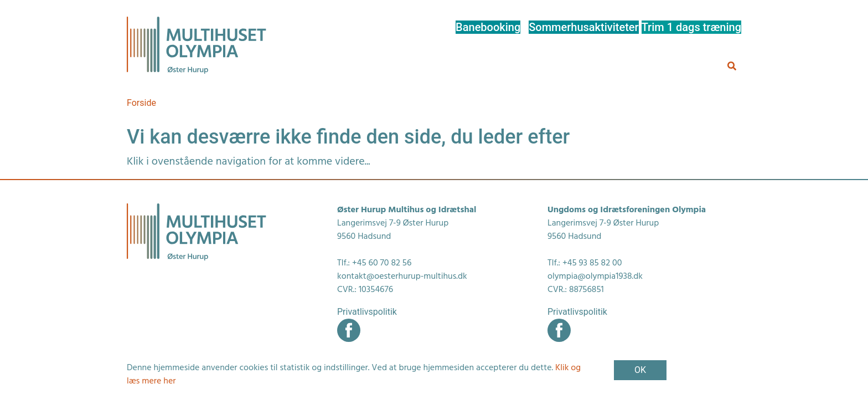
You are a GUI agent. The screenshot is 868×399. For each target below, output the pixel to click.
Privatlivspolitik (367, 312)
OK (640, 370)
